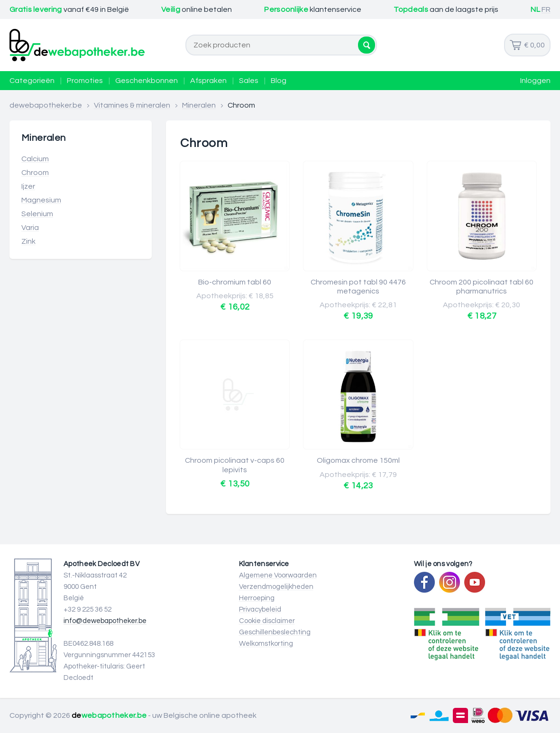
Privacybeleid (260, 609)
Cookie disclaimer (267, 621)
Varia (30, 228)
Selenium (37, 214)
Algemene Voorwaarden (278, 575)
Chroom (35, 173)
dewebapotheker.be (46, 105)
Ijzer (28, 186)
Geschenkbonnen (147, 81)
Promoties (85, 81)
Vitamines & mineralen (132, 105)
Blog (279, 81)
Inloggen (535, 81)
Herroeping (257, 598)
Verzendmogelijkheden (276, 587)
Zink (28, 241)
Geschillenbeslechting (275, 632)
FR (546, 9)
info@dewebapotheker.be (105, 621)
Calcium (35, 159)
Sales (249, 81)
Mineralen (199, 105)
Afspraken (208, 81)
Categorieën (32, 81)
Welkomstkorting (266, 644)
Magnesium (41, 200)
